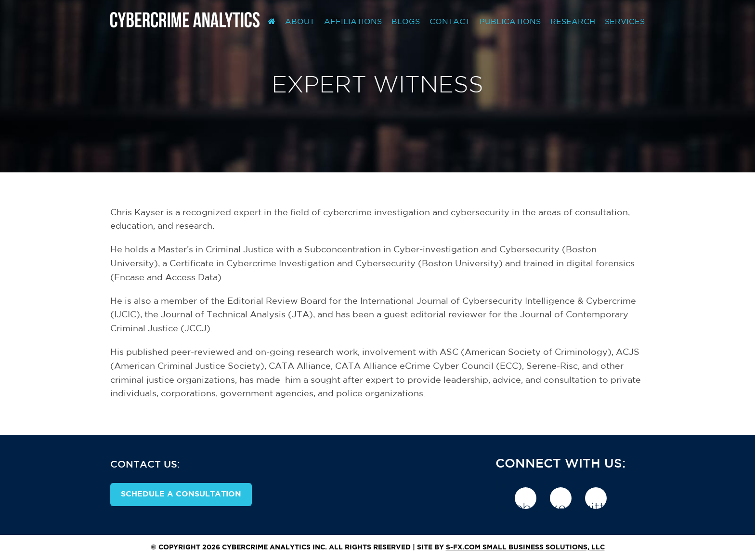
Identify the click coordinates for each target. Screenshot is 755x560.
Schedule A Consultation (181, 494)
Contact (450, 22)
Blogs (406, 22)
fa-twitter (596, 498)
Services (625, 22)
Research (573, 22)
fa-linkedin (561, 498)
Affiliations (353, 22)
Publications (510, 22)
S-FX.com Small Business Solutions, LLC (525, 547)
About (300, 22)
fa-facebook (526, 498)
